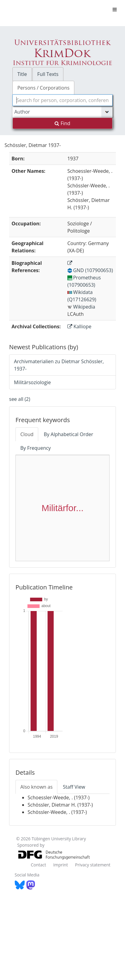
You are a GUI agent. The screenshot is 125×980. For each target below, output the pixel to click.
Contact (38, 865)
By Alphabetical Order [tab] (68, 434)
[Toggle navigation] (115, 9)
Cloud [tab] (27, 434)
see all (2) (20, 399)
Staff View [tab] (74, 787)
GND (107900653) (90, 270)
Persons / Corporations (43, 88)
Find (62, 123)
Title (22, 74)
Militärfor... (62, 508)
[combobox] (62, 100)
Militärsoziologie (32, 382)
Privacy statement (93, 865)
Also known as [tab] (36, 787)
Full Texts (48, 74)
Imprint (60, 865)
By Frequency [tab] (35, 448)
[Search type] (62, 112)
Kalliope (79, 326)
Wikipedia (81, 307)
